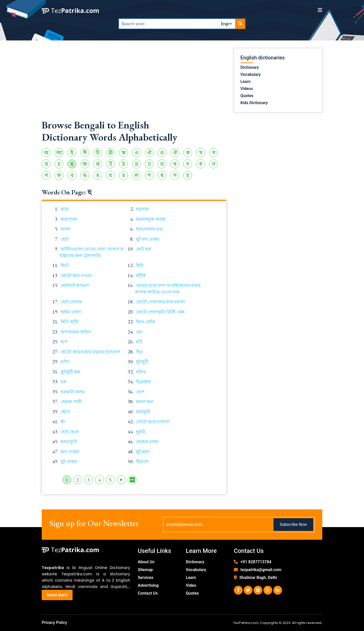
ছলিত (141, 372)
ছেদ (139, 332)
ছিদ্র (139, 352)
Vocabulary (251, 74)
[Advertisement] (134, 83)
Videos (247, 89)
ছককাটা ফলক (73, 392)
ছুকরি (141, 432)
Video (191, 585)
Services (146, 578)
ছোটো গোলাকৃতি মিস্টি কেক (160, 312)
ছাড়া (65, 209)
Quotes (247, 96)
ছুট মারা (142, 452)
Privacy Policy (54, 623)
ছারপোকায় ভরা (149, 229)
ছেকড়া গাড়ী (71, 402)
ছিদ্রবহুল (143, 382)
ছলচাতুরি (69, 442)
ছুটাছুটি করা (71, 372)
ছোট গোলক (71, 302)
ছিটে (65, 265)
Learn (246, 82)
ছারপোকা (69, 219)
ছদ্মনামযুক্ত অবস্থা (151, 219)
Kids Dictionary (254, 103)
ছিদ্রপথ (142, 462)
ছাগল (66, 229)
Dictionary (250, 67)
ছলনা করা (145, 402)
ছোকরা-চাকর (147, 442)
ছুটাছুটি (142, 362)
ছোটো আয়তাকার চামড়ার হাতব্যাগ (90, 352)
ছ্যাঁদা (65, 362)
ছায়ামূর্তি (143, 412)
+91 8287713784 (256, 562)
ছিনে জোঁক (145, 322)
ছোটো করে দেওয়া (76, 276)
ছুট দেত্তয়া (69, 462)
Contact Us (148, 593)
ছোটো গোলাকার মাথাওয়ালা (161, 302)
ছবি (139, 342)
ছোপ (140, 392)
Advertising (148, 585)
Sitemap (145, 570)
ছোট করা (144, 249)
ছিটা (140, 265)
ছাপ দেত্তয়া (70, 452)
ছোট (65, 239)
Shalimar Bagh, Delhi (258, 578)
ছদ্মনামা (142, 209)
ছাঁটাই (141, 276)
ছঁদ (63, 422)
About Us (146, 562)
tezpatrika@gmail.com (261, 570)
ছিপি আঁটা (70, 322)
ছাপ (64, 342)
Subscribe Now (293, 524)
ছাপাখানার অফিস (76, 332)
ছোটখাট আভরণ (75, 285)
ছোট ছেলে (70, 432)
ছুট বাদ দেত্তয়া (148, 239)
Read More (57, 595)
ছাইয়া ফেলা (71, 312)
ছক (63, 382)
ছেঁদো (65, 412)
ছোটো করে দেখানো (153, 422)
